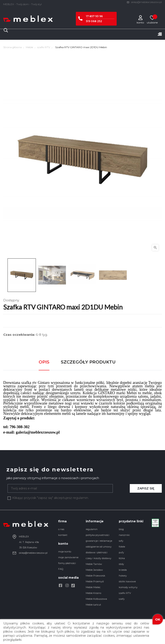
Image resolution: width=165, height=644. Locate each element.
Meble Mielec (93, 587)
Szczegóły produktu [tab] (88, 362)
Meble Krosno (93, 593)
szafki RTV (125, 593)
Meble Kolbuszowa (96, 599)
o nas (61, 529)
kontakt (63, 535)
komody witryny (128, 587)
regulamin (92, 529)
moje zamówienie (68, 557)
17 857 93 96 (94, 16)
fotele (122, 547)
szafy (122, 599)
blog (121, 529)
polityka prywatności (98, 535)
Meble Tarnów (94, 564)
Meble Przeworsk (95, 576)
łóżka (122, 558)
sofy (121, 541)
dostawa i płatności (97, 552)
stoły (121, 564)
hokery (123, 576)
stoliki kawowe (127, 581)
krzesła (123, 570)
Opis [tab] (44, 362)
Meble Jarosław (94, 570)
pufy (121, 552)
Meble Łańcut (93, 605)
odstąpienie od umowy (99, 547)
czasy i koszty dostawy (99, 558)
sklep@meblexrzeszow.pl (144, 2)
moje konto (65, 552)
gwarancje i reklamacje (99, 541)
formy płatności (67, 563)
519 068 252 (94, 21)
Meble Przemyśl (95, 581)
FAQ (61, 569)
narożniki (124, 535)
